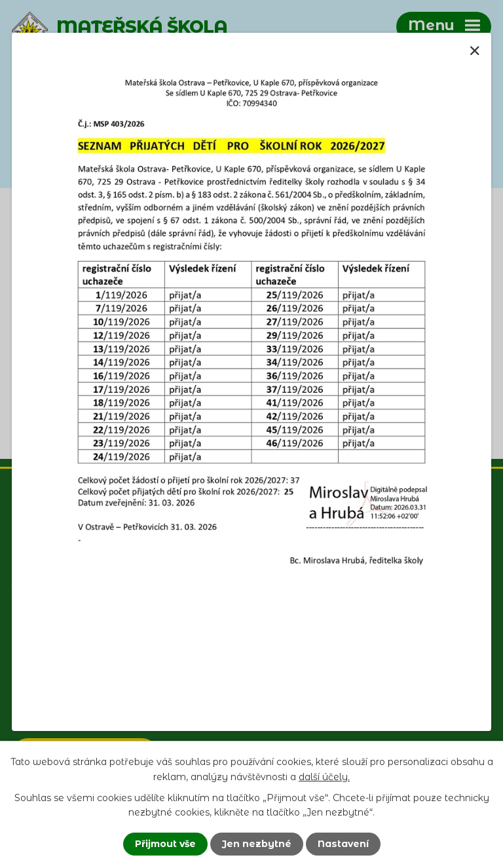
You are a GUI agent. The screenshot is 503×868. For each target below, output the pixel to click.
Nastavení (343, 844)
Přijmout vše (165, 844)
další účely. (324, 776)
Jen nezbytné (257, 844)
